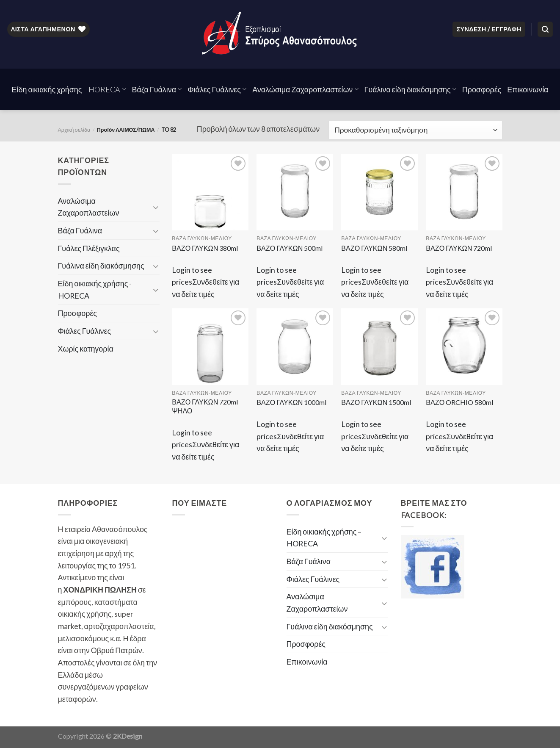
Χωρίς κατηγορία (86, 349)
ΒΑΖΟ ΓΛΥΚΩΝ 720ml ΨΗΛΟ (205, 406)
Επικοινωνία (528, 89)
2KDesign (128, 736)
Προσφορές (482, 89)
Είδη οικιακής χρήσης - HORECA (95, 290)
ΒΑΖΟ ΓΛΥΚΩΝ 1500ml (376, 402)
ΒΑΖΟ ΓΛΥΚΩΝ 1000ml (292, 402)
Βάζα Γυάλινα (157, 89)
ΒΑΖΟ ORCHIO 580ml (460, 402)
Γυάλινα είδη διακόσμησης (410, 89)
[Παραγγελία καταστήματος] (415, 130)
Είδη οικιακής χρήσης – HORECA (69, 89)
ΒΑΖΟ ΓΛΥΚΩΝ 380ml (205, 248)
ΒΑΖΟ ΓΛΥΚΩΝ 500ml (290, 248)
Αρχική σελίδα (74, 130)
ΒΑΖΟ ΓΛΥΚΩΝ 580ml (374, 248)
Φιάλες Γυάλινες (217, 89)
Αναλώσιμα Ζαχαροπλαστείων (305, 89)
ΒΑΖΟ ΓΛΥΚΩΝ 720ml (459, 248)
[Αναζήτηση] (545, 29)
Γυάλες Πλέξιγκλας (89, 248)
